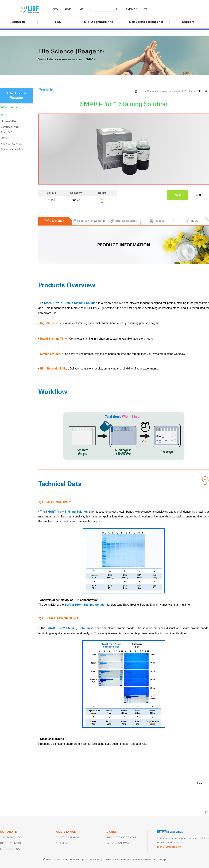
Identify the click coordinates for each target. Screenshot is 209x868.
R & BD (56, 22)
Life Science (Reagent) (146, 22)
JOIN (81, 9)
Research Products (184, 91)
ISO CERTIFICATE (12, 849)
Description (55, 221)
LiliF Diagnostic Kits (99, 22)
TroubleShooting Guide (89, 221)
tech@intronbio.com (169, 847)
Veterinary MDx (10, 127)
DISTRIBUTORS (10, 843)
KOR (146, 9)
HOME (55, 9)
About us (19, 22)
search (116, 9)
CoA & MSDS (65, 843)
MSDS (192, 221)
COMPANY (131, 9)
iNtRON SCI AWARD (120, 843)
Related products (123, 221)
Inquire (177, 195)
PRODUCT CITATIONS (121, 838)
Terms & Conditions (116, 860)
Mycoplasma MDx (12, 149)
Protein (204, 91)
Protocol (157, 221)
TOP (206, 813)
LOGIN (68, 9)
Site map (160, 860)
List (199, 195)
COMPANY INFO (11, 838)
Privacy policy (142, 860)
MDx (4, 115)
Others (5, 138)
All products (9, 107)
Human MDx (8, 121)
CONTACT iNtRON (68, 838)
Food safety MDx (11, 144)
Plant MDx (7, 133)
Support (188, 22)
